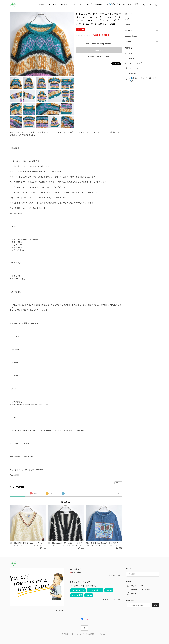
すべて (18, 493)
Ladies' (128, 25)
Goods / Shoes (131, 36)
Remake (128, 30)
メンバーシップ (85, 4)
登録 (155, 605)
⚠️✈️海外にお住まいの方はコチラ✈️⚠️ (123, 4)
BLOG (73, 4)
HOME (42, 4)
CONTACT (99, 4)
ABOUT (64, 4)
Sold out (99, 50)
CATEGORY (53, 4)
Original (128, 41)
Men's (127, 19)
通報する (118, 483)
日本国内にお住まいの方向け (99, 57)
